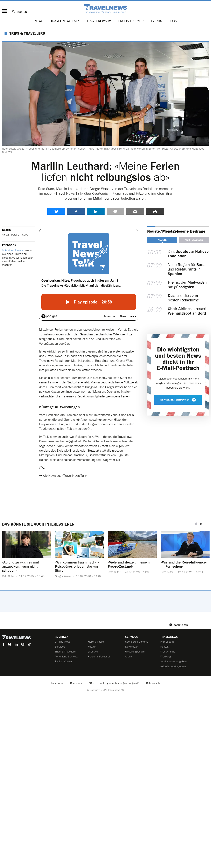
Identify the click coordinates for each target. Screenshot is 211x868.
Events (156, 21)
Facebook (76, 211)
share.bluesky (56, 211)
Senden (135, 211)
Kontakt (165, 647)
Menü (4, 11)
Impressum (167, 642)
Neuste (162, 240)
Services (60, 647)
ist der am (187, 285)
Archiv (129, 656)
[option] (26, 557)
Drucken (155, 211)
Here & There (96, 642)
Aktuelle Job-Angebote (173, 666)
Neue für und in (186, 269)
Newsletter (132, 647)
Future (92, 647)
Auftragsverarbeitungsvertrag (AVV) (120, 683)
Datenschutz (153, 683)
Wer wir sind (168, 651)
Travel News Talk (65, 21)
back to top (181, 625)
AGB (91, 683)
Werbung (166, 656)
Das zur (188, 254)
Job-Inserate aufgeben (173, 661)
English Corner (131, 21)
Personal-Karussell (99, 656)
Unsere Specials (135, 651)
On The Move (63, 642)
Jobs (173, 21)
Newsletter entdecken (178, 400)
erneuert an (187, 311)
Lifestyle (93, 651)
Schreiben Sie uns (13, 250)
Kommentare (115, 211)
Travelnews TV (99, 21)
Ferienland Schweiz (66, 656)
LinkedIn (96, 211)
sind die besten (183, 298)
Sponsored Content (136, 642)
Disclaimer (76, 683)
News (39, 21)
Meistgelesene (194, 240)
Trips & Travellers (27, 33)
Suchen (22, 12)
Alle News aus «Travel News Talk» (65, 476)
